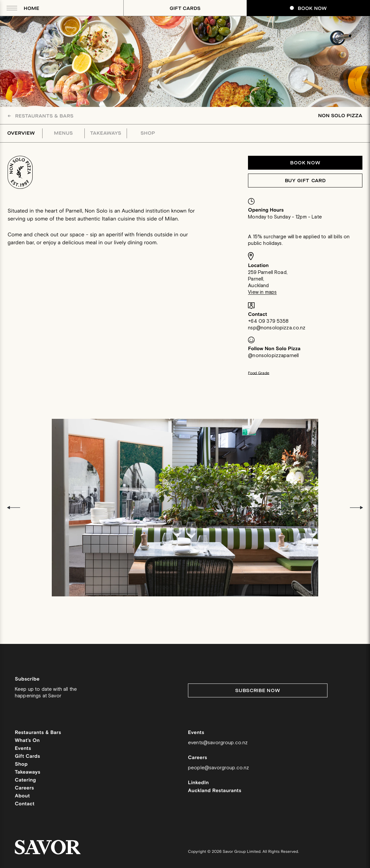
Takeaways (106, 133)
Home (31, 8)
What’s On (27, 741)
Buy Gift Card (305, 181)
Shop (148, 133)
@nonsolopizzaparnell (273, 356)
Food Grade (259, 373)
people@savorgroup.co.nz (218, 768)
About (22, 796)
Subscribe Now (258, 691)
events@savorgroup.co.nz (218, 743)
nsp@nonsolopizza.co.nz (277, 328)
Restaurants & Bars (41, 116)
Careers (24, 788)
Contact (25, 804)
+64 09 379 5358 (268, 321)
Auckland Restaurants (215, 791)
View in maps (262, 292)
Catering (25, 780)
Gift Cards (185, 8)
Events (23, 749)
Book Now (308, 8)
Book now (305, 163)
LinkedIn (198, 783)
